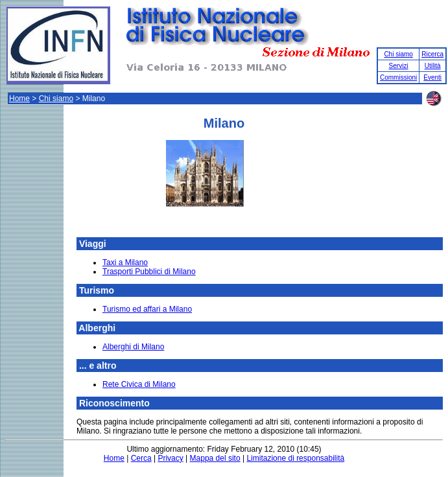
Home (19, 99)
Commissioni (398, 77)
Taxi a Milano (125, 262)
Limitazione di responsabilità (295, 458)
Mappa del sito (215, 458)
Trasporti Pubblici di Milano (149, 272)
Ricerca (432, 54)
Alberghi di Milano (133, 347)
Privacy (170, 458)
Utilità (433, 66)
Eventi (432, 77)
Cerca (141, 458)
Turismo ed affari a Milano (147, 309)
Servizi (399, 66)
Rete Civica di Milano (139, 384)
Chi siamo (398, 54)
